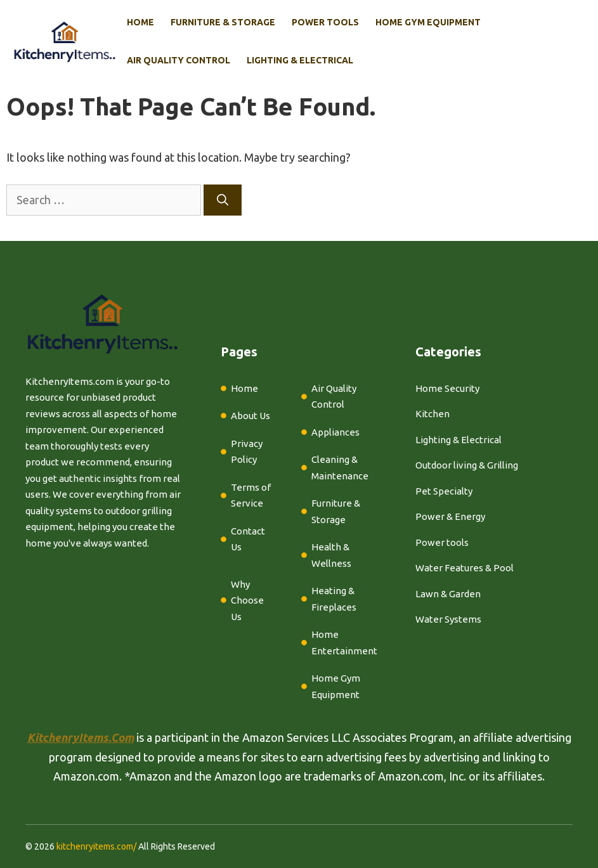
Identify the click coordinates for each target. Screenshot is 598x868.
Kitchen (432, 414)
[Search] (223, 200)
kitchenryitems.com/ (96, 846)
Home (140, 22)
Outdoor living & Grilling (467, 465)
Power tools (442, 542)
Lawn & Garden (448, 594)
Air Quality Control (179, 60)
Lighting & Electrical (300, 60)
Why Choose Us (247, 600)
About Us (250, 416)
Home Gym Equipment (428, 22)
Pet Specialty (444, 491)
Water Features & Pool (465, 568)
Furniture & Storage (223, 22)
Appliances (335, 432)
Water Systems (448, 619)
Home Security (447, 388)
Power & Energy (450, 516)
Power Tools (325, 22)
